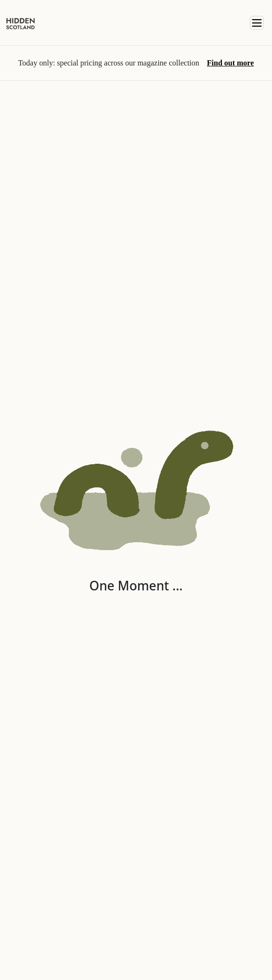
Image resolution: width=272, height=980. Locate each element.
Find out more (230, 63)
